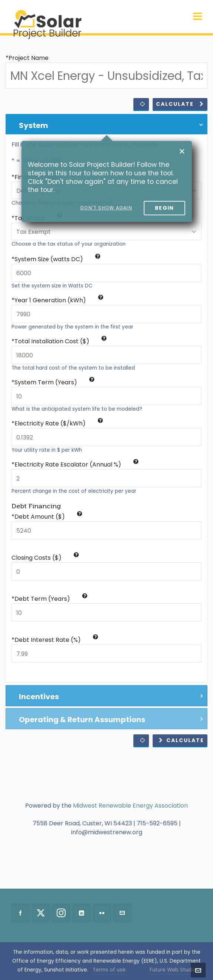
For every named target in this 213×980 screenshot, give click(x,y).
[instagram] (61, 913)
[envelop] (122, 913)
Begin (164, 208)
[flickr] (102, 913)
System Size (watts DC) (57, 259)
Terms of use (109, 970)
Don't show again (106, 208)
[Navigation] (197, 17)
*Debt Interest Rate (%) (55, 640)
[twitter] (41, 913)
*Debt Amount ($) (47, 517)
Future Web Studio (173, 970)
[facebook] (20, 913)
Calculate (180, 104)
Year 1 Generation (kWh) (59, 300)
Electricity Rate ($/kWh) (59, 423)
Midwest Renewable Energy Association (130, 806)
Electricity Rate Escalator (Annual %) (76, 464)
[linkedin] (81, 913)
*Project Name (27, 58)
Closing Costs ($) (45, 558)
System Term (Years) (54, 382)
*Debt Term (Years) (49, 599)
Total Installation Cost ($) (61, 341)
